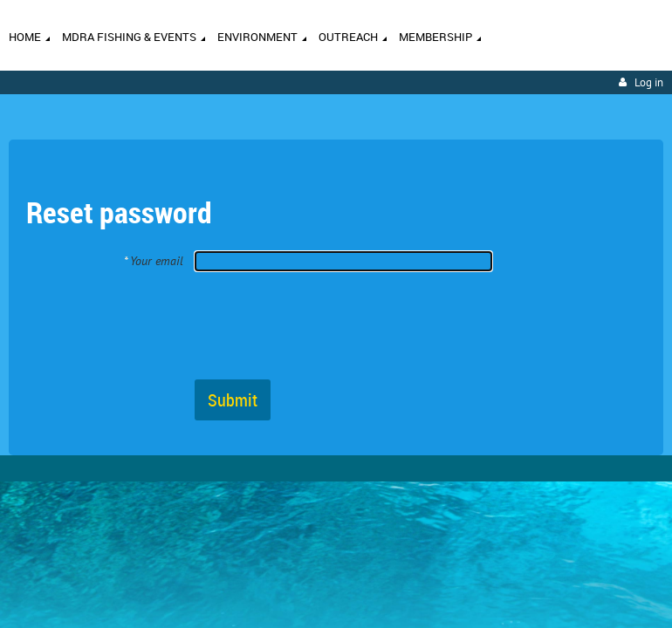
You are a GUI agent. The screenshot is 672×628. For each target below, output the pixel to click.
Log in (649, 82)
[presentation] (327, 324)
